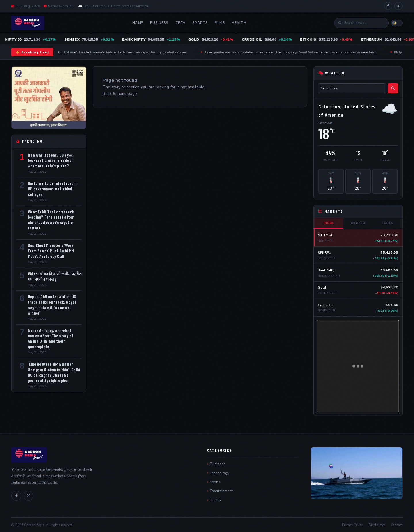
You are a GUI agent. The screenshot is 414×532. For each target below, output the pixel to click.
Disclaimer (377, 525)
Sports (200, 23)
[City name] (352, 88)
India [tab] (329, 223)
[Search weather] (393, 88)
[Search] (364, 23)
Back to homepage (120, 94)
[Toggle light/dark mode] (397, 23)
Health (239, 23)
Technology (220, 473)
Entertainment (221, 491)
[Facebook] (388, 6)
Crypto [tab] (358, 223)
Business (159, 23)
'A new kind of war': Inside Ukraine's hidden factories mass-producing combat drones (120, 52)
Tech (180, 23)
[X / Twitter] (398, 6)
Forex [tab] (387, 223)
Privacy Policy (352, 525)
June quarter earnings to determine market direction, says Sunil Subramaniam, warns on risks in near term (294, 52)
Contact (397, 525)
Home (138, 23)
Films (220, 23)
